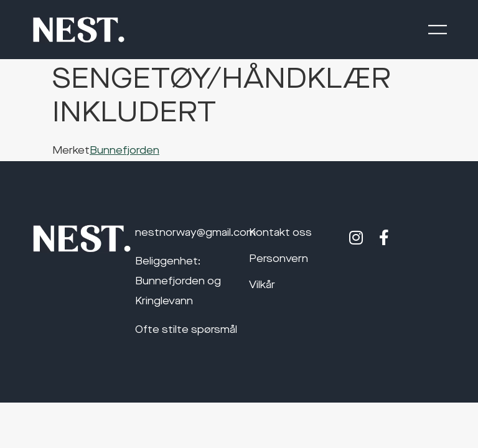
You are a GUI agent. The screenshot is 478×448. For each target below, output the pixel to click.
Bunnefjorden (124, 151)
